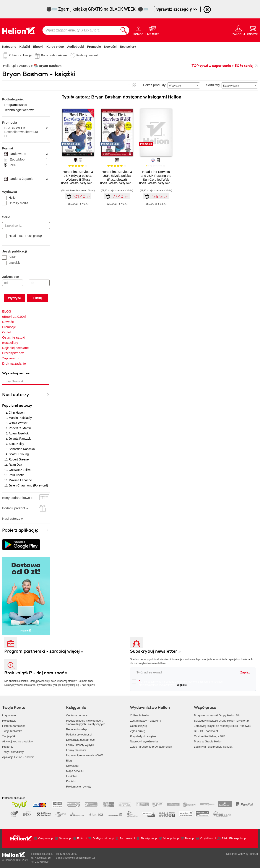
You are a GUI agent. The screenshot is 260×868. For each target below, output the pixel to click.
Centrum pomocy (77, 715)
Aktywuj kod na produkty (17, 741)
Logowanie (9, 715)
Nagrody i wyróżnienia (144, 741)
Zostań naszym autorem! (145, 721)
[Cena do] (39, 283)
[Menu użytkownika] (239, 30)
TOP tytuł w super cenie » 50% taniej (223, 66)
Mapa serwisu (75, 771)
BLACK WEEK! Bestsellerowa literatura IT (26, 132)
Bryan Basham (70, 183)
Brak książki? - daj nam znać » (36, 673)
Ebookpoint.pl (149, 838)
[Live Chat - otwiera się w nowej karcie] (152, 30)
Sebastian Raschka (22, 449)
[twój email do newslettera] (184, 672)
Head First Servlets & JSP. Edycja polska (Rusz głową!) (117, 176)
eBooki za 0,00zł (14, 317)
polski (9, 257)
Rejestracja (9, 721)
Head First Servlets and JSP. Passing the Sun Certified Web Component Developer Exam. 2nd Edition (156, 179)
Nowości (110, 47)
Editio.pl (82, 838)
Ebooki (38, 47)
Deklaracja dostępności (81, 740)
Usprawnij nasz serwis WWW (84, 755)
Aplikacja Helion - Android (18, 757)
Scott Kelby (16, 444)
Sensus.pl (65, 838)
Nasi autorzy (16, 395)
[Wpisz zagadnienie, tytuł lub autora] (80, 30)
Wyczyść (14, 298)
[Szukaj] (124, 30)
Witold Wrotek (18, 423)
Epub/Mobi (29, 159)
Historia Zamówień (14, 726)
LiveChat (72, 776)
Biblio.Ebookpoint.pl (234, 838)
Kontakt (71, 781)
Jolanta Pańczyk (20, 439)
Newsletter (73, 766)
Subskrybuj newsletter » (155, 651)
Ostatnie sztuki (14, 337)
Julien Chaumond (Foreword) (28, 485)
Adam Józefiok (19, 433)
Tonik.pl (253, 854)
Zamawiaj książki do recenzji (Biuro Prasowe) (222, 726)
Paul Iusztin (16, 475)
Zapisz (245, 672)
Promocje (94, 47)
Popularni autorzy (17, 406)
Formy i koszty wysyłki (80, 745)
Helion (10, 198)
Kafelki (134, 85)
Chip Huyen (17, 413)
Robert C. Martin (20, 428)
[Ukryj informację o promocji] (207, 10)
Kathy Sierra (87, 183)
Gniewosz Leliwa (20, 470)
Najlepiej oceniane (15, 348)
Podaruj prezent (87, 55)
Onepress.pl (46, 838)
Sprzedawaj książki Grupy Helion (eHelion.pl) (222, 721)
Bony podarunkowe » (17, 498)
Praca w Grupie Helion (208, 741)
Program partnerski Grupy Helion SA (217, 715)
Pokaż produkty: (155, 85)
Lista (128, 85)
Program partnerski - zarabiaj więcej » (44, 651)
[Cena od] (13, 283)
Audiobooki (76, 47)
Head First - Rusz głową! (22, 236)
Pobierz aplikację (20, 55)
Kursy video (55, 47)
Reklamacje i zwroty (79, 787)
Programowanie (16, 105)
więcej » (182, 685)
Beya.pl (190, 838)
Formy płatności (76, 750)
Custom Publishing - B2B (210, 736)
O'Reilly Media (15, 203)
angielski (11, 263)
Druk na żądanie (29, 179)
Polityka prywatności (79, 735)
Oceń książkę (138, 726)
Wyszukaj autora (16, 373)
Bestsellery (128, 47)
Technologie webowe (19, 110)
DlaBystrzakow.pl (103, 838)
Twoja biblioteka (12, 731)
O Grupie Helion (140, 715)
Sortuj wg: (213, 85)
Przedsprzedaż (13, 353)
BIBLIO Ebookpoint (206, 731)
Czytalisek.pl (208, 838)
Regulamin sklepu (77, 729)
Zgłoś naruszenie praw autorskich (151, 747)
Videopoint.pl (171, 838)
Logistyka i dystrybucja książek (213, 747)
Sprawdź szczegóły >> (177, 9)
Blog (69, 761)
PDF (29, 165)
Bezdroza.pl (127, 838)
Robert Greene (19, 459)
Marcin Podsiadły (20, 418)
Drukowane (29, 154)
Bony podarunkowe (54, 55)
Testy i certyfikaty (13, 752)
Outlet (6, 332)
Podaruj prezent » (15, 508)
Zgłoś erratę (137, 731)
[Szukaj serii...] (26, 226)
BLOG (7, 311)
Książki (25, 47)
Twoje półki (9, 736)
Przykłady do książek (143, 736)
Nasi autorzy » (13, 518)
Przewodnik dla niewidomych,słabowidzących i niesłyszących (86, 722)
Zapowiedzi (10, 358)
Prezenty (8, 747)
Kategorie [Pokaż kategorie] (9, 47)
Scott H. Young (19, 454)
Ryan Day (15, 465)
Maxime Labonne (20, 480)
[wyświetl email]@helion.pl (80, 858)
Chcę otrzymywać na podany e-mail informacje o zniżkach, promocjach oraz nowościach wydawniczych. (177, 683)
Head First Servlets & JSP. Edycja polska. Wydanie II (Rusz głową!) (78, 178)
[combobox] (184, 85)
